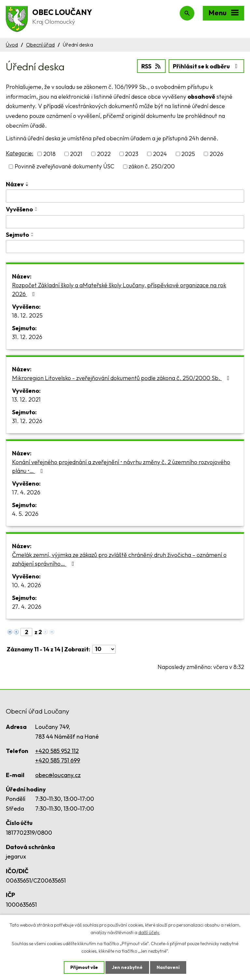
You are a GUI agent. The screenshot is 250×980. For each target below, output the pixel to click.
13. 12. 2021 (26, 399)
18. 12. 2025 (27, 315)
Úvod (12, 45)
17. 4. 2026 (26, 492)
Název (15, 184)
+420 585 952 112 (57, 751)
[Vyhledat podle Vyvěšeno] (125, 222)
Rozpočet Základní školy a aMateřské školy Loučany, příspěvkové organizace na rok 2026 (119, 290)
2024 (160, 154)
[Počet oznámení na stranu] (104, 649)
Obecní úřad (40, 45)
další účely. (149, 932)
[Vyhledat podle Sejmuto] (125, 247)
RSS (152, 66)
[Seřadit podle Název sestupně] (27, 185)
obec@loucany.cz (58, 775)
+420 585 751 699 (58, 760)
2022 (104, 154)
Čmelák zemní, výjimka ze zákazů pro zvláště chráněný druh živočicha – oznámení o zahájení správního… (119, 559)
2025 (188, 154)
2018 (49, 154)
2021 (76, 154)
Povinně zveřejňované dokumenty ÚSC (64, 167)
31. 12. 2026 (27, 337)
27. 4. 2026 (27, 607)
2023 (132, 154)
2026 (216, 154)
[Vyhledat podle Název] (125, 196)
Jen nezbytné (127, 967)
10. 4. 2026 (27, 585)
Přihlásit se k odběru (207, 66)
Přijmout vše (84, 967)
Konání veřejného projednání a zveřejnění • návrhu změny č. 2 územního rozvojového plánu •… (121, 466)
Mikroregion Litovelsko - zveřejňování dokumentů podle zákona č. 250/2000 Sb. (122, 378)
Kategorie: (20, 153)
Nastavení (168, 967)
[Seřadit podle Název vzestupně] (27, 183)
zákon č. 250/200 (152, 167)
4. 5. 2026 (25, 514)
